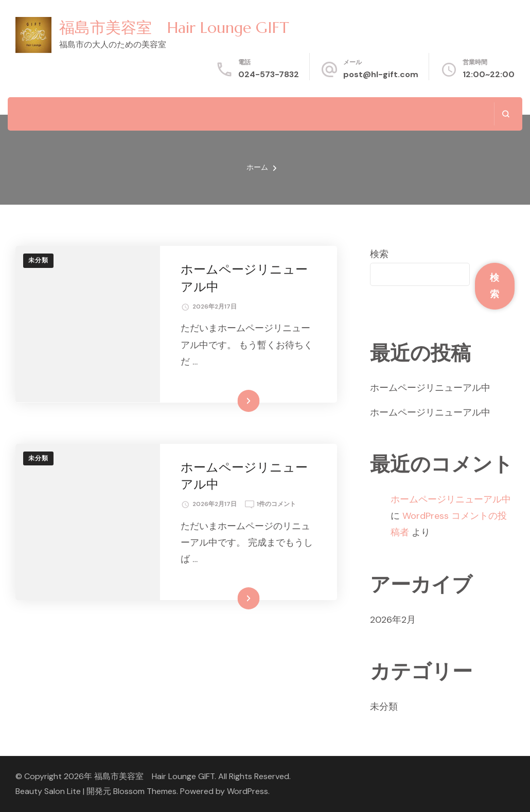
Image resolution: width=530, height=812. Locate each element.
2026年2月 (393, 620)
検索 (379, 254)
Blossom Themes (145, 791)
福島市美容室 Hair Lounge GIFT (174, 28)
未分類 (38, 260)
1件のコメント (276, 504)
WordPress (248, 791)
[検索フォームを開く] (506, 114)
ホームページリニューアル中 (430, 388)
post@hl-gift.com (381, 74)
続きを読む (233, 401)
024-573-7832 (269, 74)
